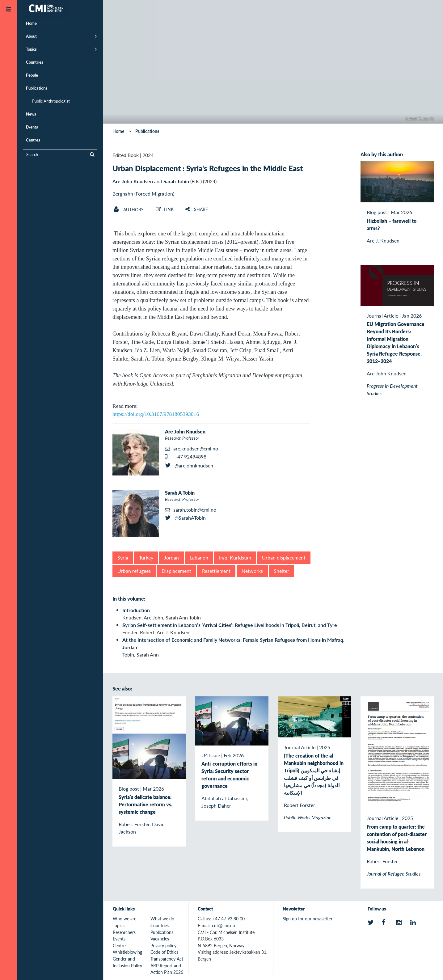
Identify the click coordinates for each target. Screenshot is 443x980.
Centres (33, 140)
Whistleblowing (127, 952)
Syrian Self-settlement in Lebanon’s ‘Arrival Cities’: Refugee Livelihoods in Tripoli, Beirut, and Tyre (230, 625)
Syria (123, 558)
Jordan (171, 558)
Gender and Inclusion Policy (127, 962)
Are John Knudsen (133, 181)
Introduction (136, 610)
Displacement (176, 571)
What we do (162, 919)
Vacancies (160, 939)
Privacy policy (163, 945)
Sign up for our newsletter (308, 919)
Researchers (124, 932)
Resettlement (216, 571)
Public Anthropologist (51, 101)
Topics (31, 49)
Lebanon (199, 558)
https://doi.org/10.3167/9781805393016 (156, 414)
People (32, 75)
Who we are (124, 919)
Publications (37, 88)
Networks (252, 571)
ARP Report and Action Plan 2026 (167, 969)
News (31, 114)
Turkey (146, 558)
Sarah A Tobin (180, 493)
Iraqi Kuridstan (235, 558)
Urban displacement (284, 558)
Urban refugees (134, 571)
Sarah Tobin (176, 181)
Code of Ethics (164, 952)
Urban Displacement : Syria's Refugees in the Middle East (208, 168)
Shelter (281, 571)
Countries (35, 62)
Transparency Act (167, 959)
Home (31, 23)
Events (32, 127)
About (31, 36)
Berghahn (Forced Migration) (143, 194)
